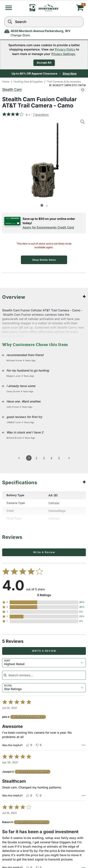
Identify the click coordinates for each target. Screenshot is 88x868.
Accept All (44, 63)
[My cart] (70, 8)
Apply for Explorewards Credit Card (48, 227)
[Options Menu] (83, 745)
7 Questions (41, 115)
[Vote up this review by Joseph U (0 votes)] (29, 796)
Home (6, 82)
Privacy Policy (65, 49)
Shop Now (70, 73)
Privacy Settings (63, 54)
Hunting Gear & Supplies (28, 82)
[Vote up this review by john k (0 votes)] (29, 745)
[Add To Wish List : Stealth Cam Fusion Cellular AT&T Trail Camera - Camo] (83, 90)
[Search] (10, 22)
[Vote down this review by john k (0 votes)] (39, 745)
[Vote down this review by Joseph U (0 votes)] (39, 796)
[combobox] (44, 663)
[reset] (79, 22)
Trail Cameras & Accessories (64, 82)
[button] (9, 8)
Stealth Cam (12, 89)
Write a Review (44, 552)
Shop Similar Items (44, 260)
